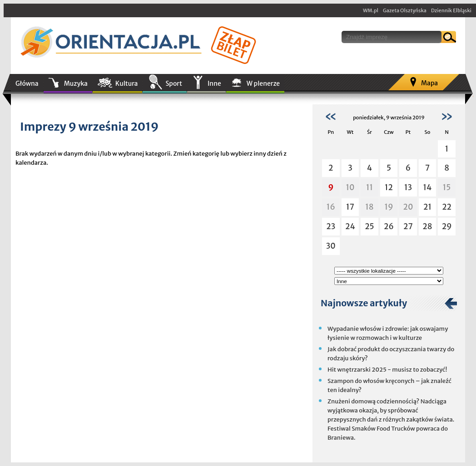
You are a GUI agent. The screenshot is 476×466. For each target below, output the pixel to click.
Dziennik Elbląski (451, 10)
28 (427, 226)
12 (389, 187)
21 (427, 207)
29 (447, 226)
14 (428, 187)
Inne (214, 83)
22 (447, 207)
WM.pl (371, 10)
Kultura (127, 83)
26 (389, 226)
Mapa (429, 83)
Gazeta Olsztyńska (405, 10)
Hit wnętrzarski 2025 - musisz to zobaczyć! (387, 370)
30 (331, 246)
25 (369, 226)
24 (350, 226)
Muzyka (76, 83)
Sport (174, 83)
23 (331, 226)
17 (350, 207)
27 (408, 226)
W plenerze (263, 83)
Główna (27, 83)
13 (408, 187)
